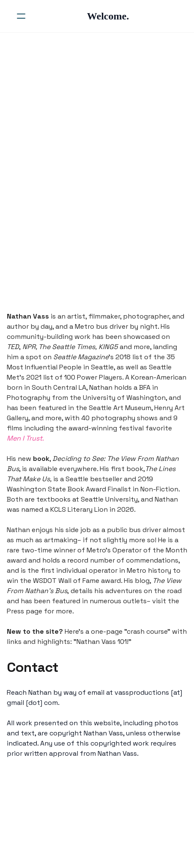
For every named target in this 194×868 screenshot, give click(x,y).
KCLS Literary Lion (79, 509)
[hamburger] (21, 16)
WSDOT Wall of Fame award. (78, 581)
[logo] (108, 16)
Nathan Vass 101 (102, 642)
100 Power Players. (94, 377)
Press (15, 611)
